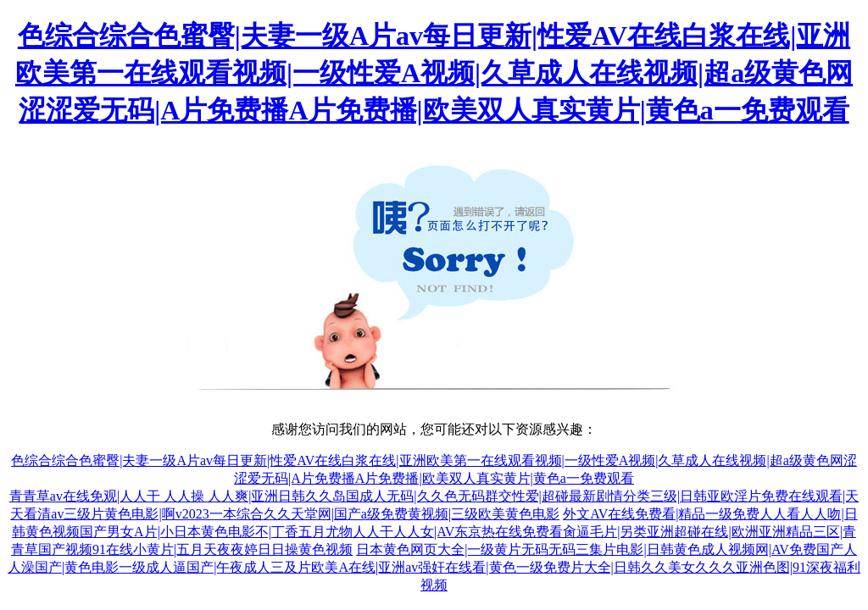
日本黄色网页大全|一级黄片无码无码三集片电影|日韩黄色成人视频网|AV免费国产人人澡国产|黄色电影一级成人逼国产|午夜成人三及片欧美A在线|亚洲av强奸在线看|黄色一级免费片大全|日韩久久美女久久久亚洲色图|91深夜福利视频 (434, 567)
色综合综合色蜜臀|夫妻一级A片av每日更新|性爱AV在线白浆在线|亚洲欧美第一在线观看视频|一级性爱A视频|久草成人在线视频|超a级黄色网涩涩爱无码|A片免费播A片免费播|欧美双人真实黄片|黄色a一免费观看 (434, 73)
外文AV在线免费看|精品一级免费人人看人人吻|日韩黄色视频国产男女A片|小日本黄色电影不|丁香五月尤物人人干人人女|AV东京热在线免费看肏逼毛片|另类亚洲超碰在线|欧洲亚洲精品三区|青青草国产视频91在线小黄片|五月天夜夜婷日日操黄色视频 (434, 532)
